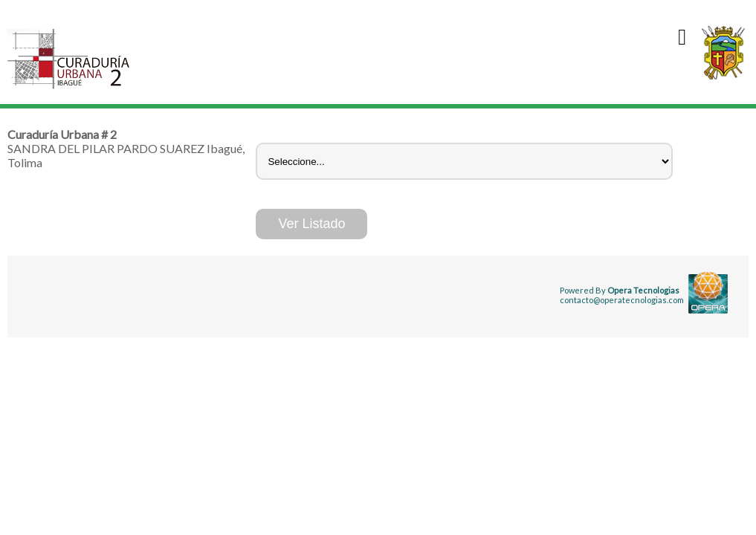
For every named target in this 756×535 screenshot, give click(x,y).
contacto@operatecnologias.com (622, 300)
